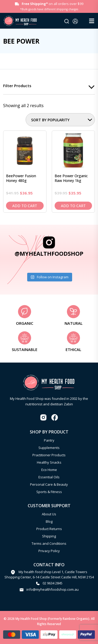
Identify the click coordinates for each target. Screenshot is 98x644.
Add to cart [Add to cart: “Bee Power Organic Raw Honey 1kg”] (73, 206)
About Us (49, 514)
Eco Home (49, 470)
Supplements (49, 448)
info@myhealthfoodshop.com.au (53, 589)
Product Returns (49, 529)
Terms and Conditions (49, 543)
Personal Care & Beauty (49, 484)
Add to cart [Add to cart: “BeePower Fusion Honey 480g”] (25, 206)
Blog (49, 521)
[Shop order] (60, 120)
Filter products (17, 86)
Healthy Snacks (49, 462)
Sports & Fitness (49, 492)
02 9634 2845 (53, 583)
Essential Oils (49, 477)
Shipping (49, 536)
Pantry (49, 440)
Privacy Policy (49, 551)
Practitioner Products (49, 455)
